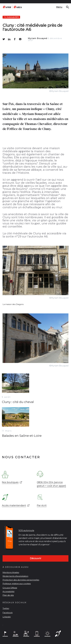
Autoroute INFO (11, 17)
